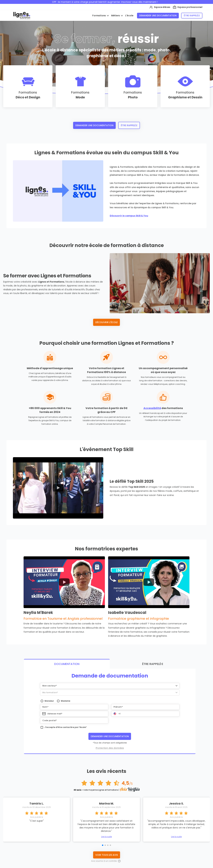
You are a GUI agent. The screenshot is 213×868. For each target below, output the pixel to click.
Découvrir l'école (107, 322)
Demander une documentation (158, 16)
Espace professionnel (188, 7)
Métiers (116, 16)
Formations (99, 16)
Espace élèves (160, 7)
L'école (129, 16)
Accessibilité (152, 408)
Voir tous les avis (107, 853)
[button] (110, 684)
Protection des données (110, 746)
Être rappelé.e (192, 16)
